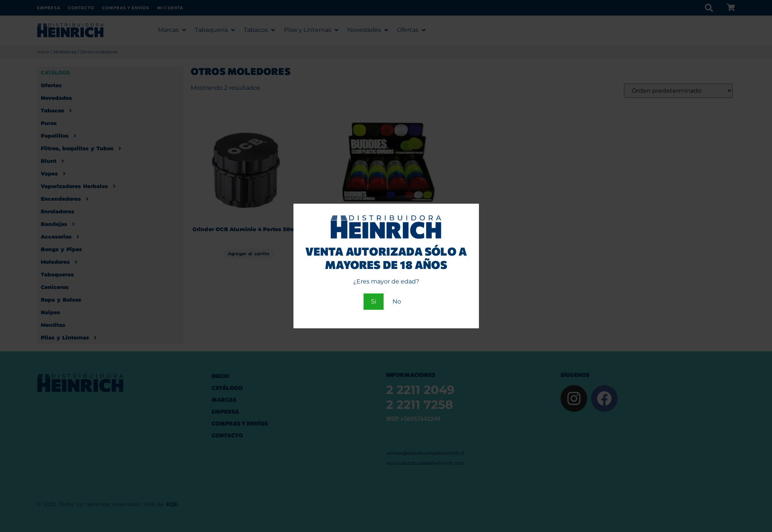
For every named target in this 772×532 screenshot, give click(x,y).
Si (374, 301)
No (397, 301)
